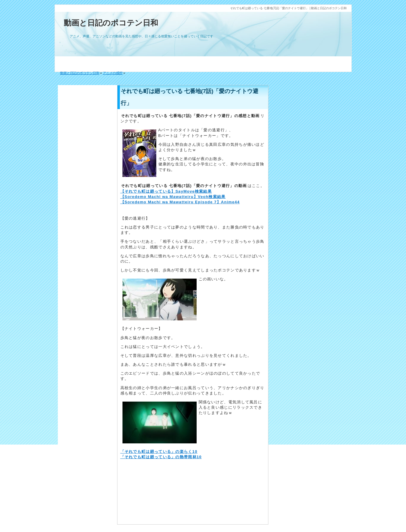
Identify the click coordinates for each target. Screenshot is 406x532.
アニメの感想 (113, 73)
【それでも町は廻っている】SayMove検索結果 (166, 191)
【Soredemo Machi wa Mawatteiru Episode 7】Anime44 (180, 202)
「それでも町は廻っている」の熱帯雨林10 (161, 457)
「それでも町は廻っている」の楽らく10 (159, 452)
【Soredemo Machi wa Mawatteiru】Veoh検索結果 (173, 197)
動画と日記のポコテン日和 (111, 23)
